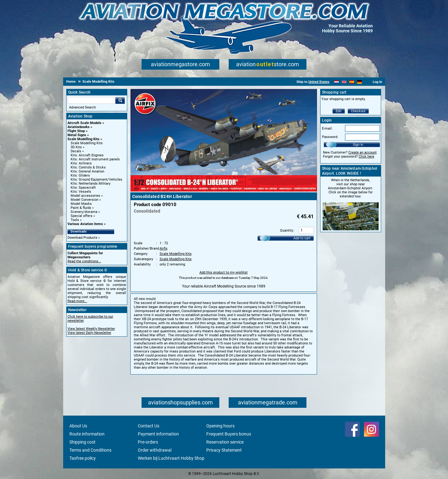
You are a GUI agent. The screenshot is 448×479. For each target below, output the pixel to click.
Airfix (163, 249)
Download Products (82, 238)
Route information (87, 434)
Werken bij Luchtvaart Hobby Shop (171, 458)
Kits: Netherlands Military (91, 184)
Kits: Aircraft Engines (87, 155)
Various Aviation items (85, 224)
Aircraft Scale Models (84, 123)
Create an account (363, 152)
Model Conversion (84, 200)
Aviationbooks (79, 127)
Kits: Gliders (80, 175)
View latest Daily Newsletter (89, 333)
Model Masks (81, 204)
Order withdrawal (155, 450)
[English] (344, 82)
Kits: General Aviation (87, 171)
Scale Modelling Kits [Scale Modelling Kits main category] (87, 143)
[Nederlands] (336, 82)
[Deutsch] (359, 82)
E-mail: (327, 129)
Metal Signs (77, 135)
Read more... (77, 301)
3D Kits (76, 147)
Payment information (158, 434)
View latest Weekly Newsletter (91, 329)
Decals (76, 151)
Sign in (358, 145)
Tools (75, 220)
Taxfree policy (83, 458)
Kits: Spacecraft (83, 188)
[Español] (352, 82)
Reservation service (225, 442)
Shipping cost (82, 442)
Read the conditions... (84, 261)
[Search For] (91, 100)
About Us (78, 426)
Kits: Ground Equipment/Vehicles (96, 180)
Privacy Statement (224, 450)
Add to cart (302, 238)
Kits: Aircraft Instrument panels (95, 159)
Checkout (358, 111)
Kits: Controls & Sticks (88, 167)
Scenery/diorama (84, 212)
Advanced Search (82, 107)
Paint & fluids (81, 208)
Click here (366, 157)
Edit (339, 111)
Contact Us (149, 426)
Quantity (287, 230)
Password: (330, 137)
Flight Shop (76, 131)
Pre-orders (148, 442)
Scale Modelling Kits (84, 139)
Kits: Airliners (81, 163)
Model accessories (85, 196)
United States (319, 82)
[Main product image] (224, 190)
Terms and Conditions (90, 450)
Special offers (82, 216)
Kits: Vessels (81, 192)
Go (120, 100)
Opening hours (220, 426)
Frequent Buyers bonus (229, 434)
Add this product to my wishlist (224, 272)
